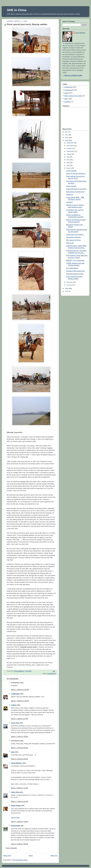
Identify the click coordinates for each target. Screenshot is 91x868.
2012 (67, 132)
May (68, 163)
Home (31, 856)
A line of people (71, 171)
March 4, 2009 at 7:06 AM (19, 844)
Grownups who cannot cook (75, 271)
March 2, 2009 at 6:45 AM (19, 759)
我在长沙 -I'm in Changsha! (75, 260)
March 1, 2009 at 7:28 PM (19, 737)
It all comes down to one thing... (77, 189)
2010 (67, 138)
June (68, 160)
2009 (67, 141)
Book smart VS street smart (75, 192)
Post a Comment (11, 848)
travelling (67, 102)
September (70, 151)
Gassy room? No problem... (75, 235)
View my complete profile (73, 75)
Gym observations (72, 268)
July (68, 157)
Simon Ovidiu (16, 806)
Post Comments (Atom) (20, 860)
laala (13, 752)
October (69, 149)
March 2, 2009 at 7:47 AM (19, 788)
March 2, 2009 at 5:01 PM (19, 802)
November (70, 146)
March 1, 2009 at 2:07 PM (19, 719)
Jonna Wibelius (16, 763)
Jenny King (15, 723)
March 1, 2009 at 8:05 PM (19, 748)
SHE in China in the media (73, 96)
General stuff (69, 90)
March (69, 168)
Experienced (52, 674)
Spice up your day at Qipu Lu (76, 174)
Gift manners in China (73, 240)
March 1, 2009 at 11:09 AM (20, 690)
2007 (67, 291)
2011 (67, 135)
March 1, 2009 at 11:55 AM (20, 701)
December (70, 143)
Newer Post (7, 856)
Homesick (69, 202)
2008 (67, 289)
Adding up (70, 195)
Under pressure (71, 186)
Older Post (54, 856)
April (68, 165)
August (69, 154)
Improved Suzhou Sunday (75, 274)
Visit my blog (15, 817)
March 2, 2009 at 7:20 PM (19, 822)
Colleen (14, 705)
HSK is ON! (70, 243)
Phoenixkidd (15, 826)
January (69, 285)
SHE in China (17, 10)
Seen (66, 99)
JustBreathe (15, 694)
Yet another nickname (73, 237)
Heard (66, 93)
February (70, 282)
